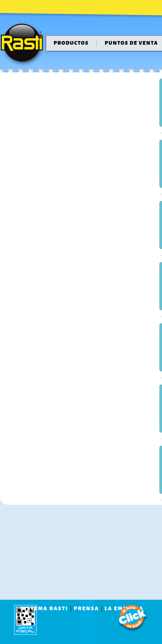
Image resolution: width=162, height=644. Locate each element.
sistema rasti (44, 609)
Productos (71, 43)
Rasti (24, 45)
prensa (86, 609)
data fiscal (25, 620)
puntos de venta (131, 43)
